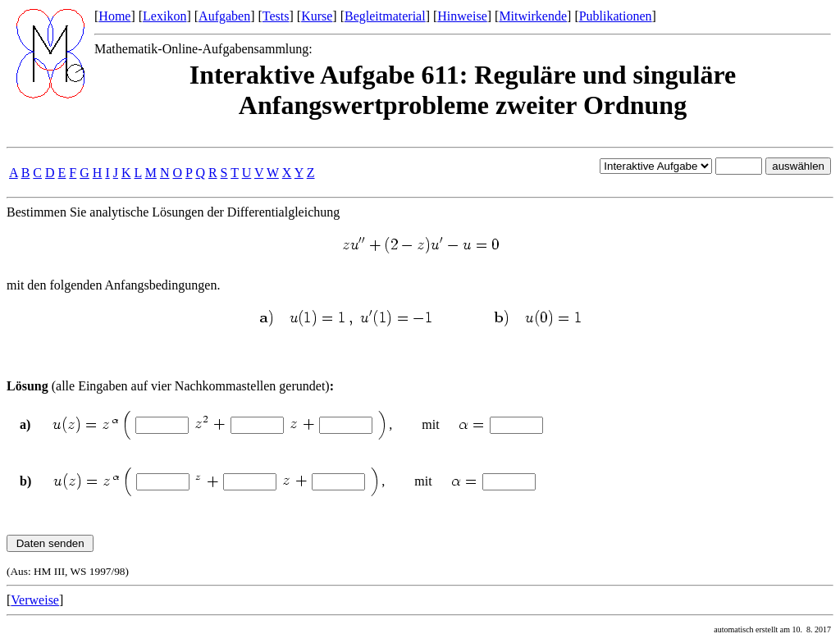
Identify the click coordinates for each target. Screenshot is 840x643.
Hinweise (462, 16)
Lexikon (164, 16)
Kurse (317, 16)
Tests (276, 16)
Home (114, 16)
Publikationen (616, 16)
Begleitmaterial (385, 16)
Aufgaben (224, 16)
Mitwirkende (533, 16)
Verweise (35, 600)
